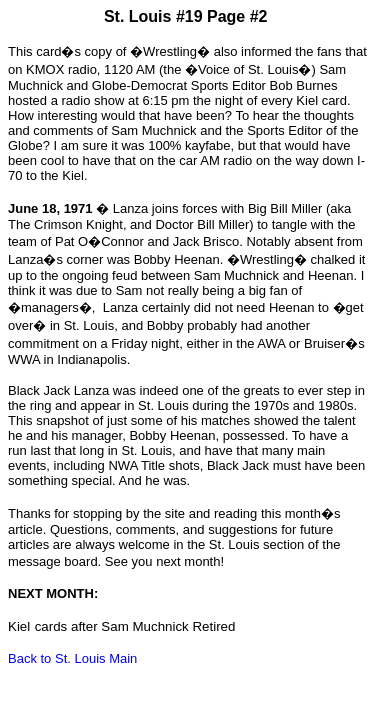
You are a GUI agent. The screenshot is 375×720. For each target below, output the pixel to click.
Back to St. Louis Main (72, 658)
